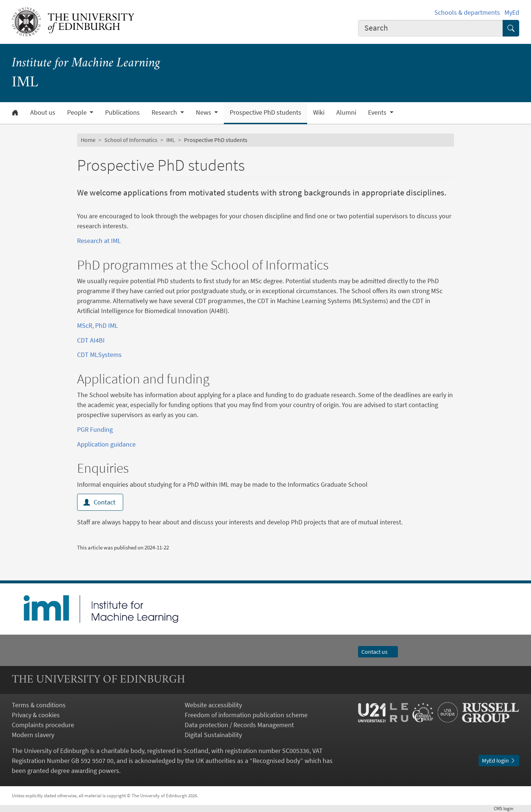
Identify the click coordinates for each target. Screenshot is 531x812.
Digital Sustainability (213, 735)
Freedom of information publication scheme (246, 715)
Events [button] (378, 112)
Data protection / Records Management (239, 725)
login (506, 808)
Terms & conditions (39, 705)
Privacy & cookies (36, 715)
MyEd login (499, 760)
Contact (100, 502)
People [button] (78, 112)
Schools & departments (467, 12)
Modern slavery (33, 735)
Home (88, 140)
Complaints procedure (43, 725)
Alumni (346, 112)
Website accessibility (213, 705)
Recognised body (276, 761)
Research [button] (165, 112)
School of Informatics (131, 140)
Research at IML (99, 241)
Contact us (378, 652)
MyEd (512, 12)
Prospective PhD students (265, 112)
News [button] (204, 112)
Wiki (319, 112)
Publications (122, 112)
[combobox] (431, 28)
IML (171, 140)
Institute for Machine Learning (86, 63)
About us (43, 112)
